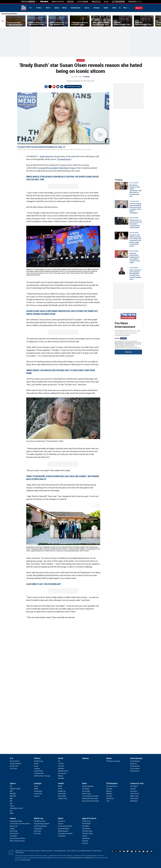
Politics (39, 8)
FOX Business (112, 783)
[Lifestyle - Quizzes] (37, 796)
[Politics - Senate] (36, 764)
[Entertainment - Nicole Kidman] (135, 771)
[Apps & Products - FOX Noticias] (86, 829)
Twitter (50, 87)
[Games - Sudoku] (12, 829)
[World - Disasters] (61, 768)
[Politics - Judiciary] (37, 768)
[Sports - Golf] (11, 803)
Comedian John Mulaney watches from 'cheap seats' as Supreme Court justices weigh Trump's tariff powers (135, 240)
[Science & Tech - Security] (133, 789)
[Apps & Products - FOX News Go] (86, 821)
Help (68, 851)
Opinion (57, 8)
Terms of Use (129, 344)
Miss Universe (134, 183)
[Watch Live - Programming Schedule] (42, 824)
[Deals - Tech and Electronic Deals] (90, 796)
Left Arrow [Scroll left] (3, 21)
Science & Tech (137, 783)
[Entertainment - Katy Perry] (134, 764)
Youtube (124, 851)
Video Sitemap (19, 853)
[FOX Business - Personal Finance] (112, 786)
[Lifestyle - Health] (36, 789)
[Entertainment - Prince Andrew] (135, 761)
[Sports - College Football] (15, 789)
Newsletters (143, 851)
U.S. (31, 8)
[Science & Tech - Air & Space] (134, 786)
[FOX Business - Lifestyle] (109, 796)
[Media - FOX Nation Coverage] (113, 761)
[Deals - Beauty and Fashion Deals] (90, 801)
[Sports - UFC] (11, 811)
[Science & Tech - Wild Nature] (134, 801)
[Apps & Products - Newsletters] (86, 838)
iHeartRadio (151, 851)
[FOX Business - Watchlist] (109, 794)
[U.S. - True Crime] (13, 768)
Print (58, 87)
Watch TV (139, 8)
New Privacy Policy (34, 851)
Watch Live (39, 818)
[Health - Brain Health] (62, 794)
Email (62, 87)
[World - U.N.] (59, 761)
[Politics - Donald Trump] (39, 761)
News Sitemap (97, 851)
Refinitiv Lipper (26, 860)
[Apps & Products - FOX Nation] (86, 826)
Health (106, 8)
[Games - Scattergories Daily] (16, 821)
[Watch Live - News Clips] (37, 833)
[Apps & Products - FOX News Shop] (87, 831)
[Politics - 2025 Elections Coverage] (42, 776)
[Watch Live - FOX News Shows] (40, 821)
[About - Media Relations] (63, 831)
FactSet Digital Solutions (76, 858)
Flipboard (54, 87)
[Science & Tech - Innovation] (134, 791)
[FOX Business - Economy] (109, 789)
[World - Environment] (62, 773)
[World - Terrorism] (61, 766)
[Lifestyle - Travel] (36, 786)
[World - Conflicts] (61, 764)
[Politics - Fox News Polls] (39, 773)
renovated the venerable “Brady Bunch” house (57, 168)
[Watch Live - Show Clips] (38, 831)
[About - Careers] (61, 824)
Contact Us (74, 851)
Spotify (147, 851)
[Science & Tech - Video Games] (135, 794)
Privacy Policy (119, 344)
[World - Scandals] (61, 778)
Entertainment (76, 8)
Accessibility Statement (85, 851)
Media (64, 8)
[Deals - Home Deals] (86, 791)
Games (13, 818)
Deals (84, 783)
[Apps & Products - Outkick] (85, 836)
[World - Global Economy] (63, 771)
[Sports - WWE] (11, 813)
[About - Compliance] (62, 836)
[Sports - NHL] (11, 801)
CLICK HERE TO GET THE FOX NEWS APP (43, 584)
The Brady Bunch (64, 159)
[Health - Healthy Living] (62, 799)
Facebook (46, 87)
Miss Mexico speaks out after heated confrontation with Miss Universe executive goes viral (135, 191)
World (48, 8)
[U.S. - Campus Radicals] (15, 764)
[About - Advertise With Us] (64, 829)
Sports (87, 8)
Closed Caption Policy (60, 851)
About (61, 818)
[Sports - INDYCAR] (13, 796)
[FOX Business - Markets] (109, 791)
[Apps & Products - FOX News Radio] (87, 833)
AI (120, 8)
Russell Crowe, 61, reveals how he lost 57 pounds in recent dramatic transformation (136, 224)
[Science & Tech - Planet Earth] (134, 799)
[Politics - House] (36, 766)
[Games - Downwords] (14, 826)
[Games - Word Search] (14, 833)
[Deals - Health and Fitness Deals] (90, 799)
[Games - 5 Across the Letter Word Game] (20, 824)
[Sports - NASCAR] (13, 794)
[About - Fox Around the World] (65, 826)
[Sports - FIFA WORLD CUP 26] (16, 808)
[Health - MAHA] (60, 786)
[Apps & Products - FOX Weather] (86, 824)
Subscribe (128, 352)
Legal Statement (88, 858)
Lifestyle (97, 8)
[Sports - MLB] (11, 791)
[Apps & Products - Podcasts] (85, 841)
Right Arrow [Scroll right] (157, 21)
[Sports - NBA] (11, 799)
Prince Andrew (134, 201)
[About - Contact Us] (62, 821)
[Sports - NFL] (11, 786)
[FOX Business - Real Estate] (110, 799)
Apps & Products (89, 818)
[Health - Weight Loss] (62, 791)
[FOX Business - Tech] (108, 801)
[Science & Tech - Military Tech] (134, 796)
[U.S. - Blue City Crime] (15, 761)
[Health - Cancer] (60, 789)
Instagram (120, 851)
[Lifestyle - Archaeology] (38, 791)
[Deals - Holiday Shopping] (88, 786)
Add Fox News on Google (74, 87)
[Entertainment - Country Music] (135, 768)
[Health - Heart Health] (62, 796)
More (125, 8)
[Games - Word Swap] (14, 831)
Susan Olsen (45, 156)
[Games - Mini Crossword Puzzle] (17, 841)
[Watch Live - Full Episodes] (38, 829)
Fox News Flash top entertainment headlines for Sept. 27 (41, 147)
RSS (140, 851)
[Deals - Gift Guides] (86, 789)
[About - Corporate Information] (65, 833)
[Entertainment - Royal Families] (135, 766)
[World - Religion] (61, 776)
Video (114, 8)
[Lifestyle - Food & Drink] (38, 794)
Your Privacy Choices (47, 851)
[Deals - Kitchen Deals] (87, 794)
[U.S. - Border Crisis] (14, 766)
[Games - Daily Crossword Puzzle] (17, 838)
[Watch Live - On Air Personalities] (40, 826)
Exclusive (81, 60)
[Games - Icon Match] (13, 836)
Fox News (24, 8)
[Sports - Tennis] (12, 806)
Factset (49, 858)
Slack (136, 851)
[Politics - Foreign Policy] (38, 771)
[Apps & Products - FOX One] (85, 843)
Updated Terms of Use (22, 851)
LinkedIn (132, 851)
